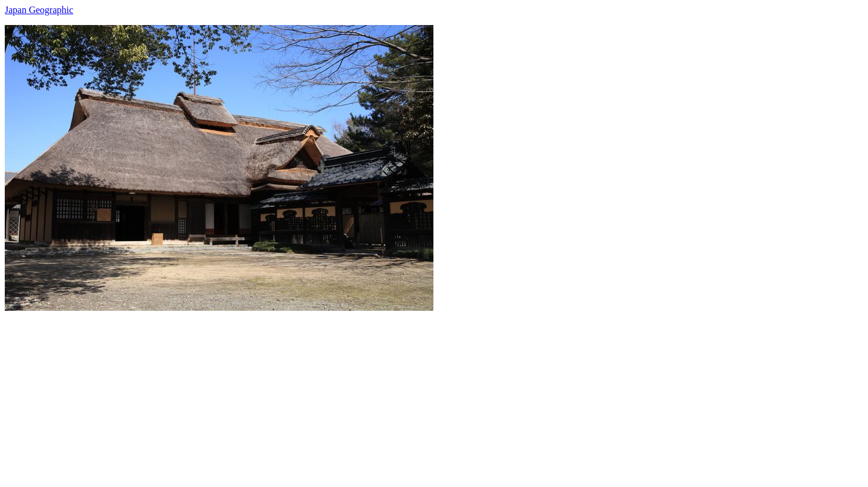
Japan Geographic (39, 10)
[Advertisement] (362, 394)
